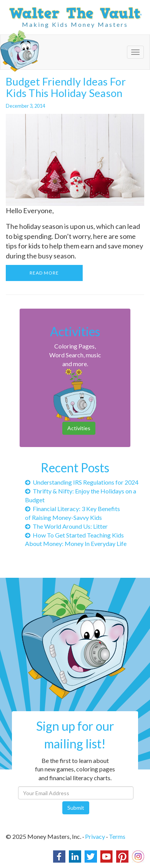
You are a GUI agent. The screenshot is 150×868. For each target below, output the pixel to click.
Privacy (95, 836)
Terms (117, 836)
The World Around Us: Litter (66, 526)
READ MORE (44, 273)
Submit (76, 808)
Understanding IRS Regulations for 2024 (82, 482)
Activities (79, 428)
